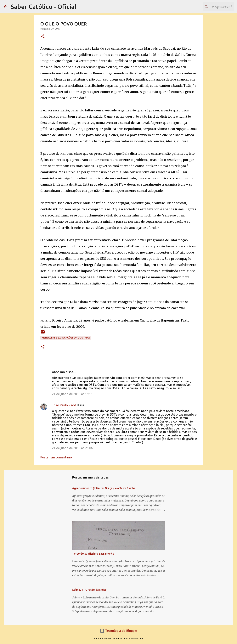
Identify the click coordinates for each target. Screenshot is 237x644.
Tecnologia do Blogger (118, 631)
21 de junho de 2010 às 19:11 (72, 394)
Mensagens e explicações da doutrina (66, 338)
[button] (43, 37)
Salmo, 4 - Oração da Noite (89, 590)
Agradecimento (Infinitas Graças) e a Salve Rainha (104, 488)
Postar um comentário (56, 457)
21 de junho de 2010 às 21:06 (72, 448)
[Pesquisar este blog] (214, 7)
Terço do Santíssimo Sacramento (93, 554)
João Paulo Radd (64, 405)
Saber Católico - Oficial (44, 7)
